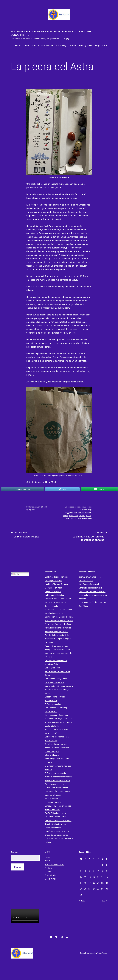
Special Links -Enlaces (43, 46)
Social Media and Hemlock (56, 744)
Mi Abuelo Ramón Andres (56, 817)
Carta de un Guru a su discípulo (58, 624)
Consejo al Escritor (53, 828)
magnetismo (74, 516)
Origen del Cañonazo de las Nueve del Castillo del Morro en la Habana (59, 839)
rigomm (32, 510)
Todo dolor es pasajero (54, 784)
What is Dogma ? (52, 799)
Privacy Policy (86, 46)
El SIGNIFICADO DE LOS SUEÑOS (59, 610)
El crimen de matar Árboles (56, 788)
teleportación (87, 518)
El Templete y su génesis (55, 773)
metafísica (81, 507)
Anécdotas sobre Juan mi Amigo (59, 620)
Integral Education (52, 755)
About (27, 46)
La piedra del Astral (53, 591)
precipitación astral (74, 518)
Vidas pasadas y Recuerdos (56, 715)
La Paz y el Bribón (52, 668)
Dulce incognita (51, 606)
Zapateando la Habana (54, 682)
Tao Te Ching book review (56, 813)
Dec (82, 901)
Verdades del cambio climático (58, 628)
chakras (81, 513)
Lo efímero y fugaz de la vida (57, 831)
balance (74, 513)
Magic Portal (101, 46)
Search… (14, 852)
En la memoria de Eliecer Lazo (58, 780)
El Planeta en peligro (53, 704)
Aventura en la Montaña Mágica (58, 777)
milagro (82, 516)
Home (18, 46)
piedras (88, 516)
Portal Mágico (51, 700)
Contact (73, 46)
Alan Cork (83, 584)
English (16, 574)
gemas (65, 516)
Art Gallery (61, 46)
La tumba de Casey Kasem (56, 679)
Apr (105, 901)
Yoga (90, 510)
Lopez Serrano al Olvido (55, 697)
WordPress (102, 953)
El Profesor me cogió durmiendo (58, 719)
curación (88, 513)
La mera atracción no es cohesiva (59, 686)
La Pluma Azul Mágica (54, 595)
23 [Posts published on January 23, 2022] (107, 883)
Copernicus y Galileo (53, 802)
